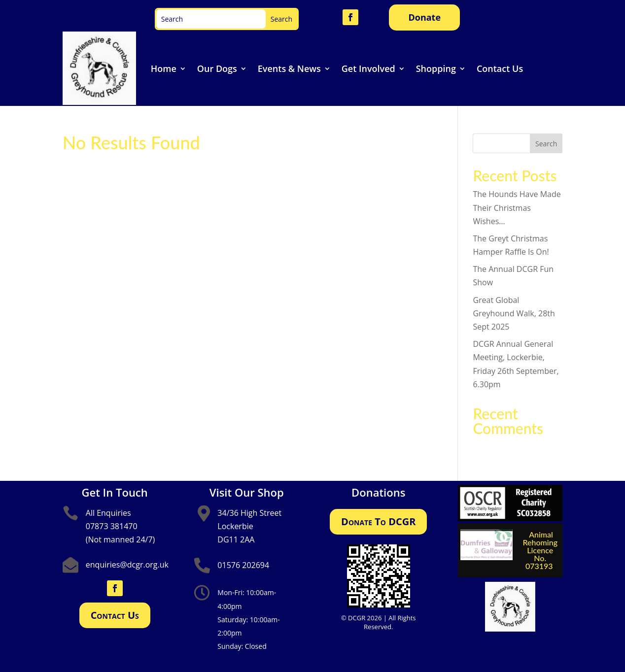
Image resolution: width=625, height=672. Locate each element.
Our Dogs (217, 68)
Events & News (289, 68)
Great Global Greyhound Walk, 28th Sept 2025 (514, 313)
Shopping (436, 68)
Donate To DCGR (378, 521)
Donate (424, 17)
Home (164, 68)
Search (546, 144)
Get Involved (368, 68)
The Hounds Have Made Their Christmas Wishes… (517, 207)
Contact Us (500, 68)
